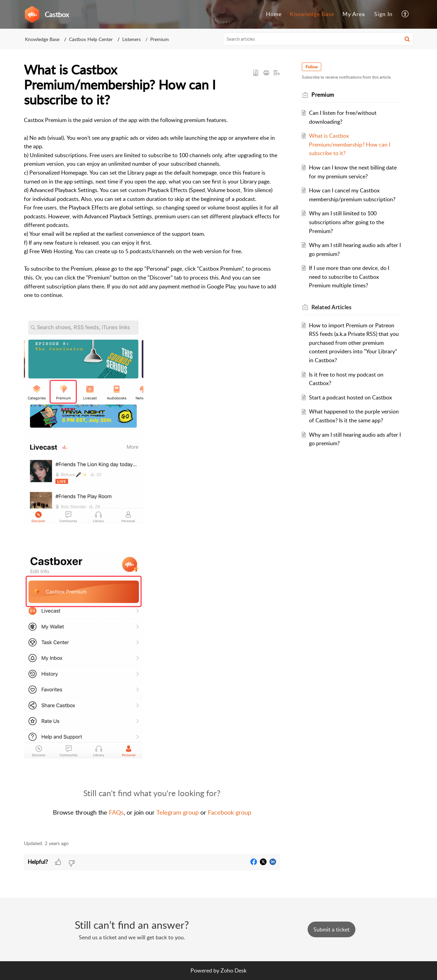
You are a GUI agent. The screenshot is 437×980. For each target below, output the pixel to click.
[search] (318, 39)
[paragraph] (152, 474)
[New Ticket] (332, 929)
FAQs (116, 812)
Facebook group (230, 812)
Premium (160, 39)
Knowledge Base (312, 14)
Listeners (131, 39)
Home (274, 14)
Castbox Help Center (91, 39)
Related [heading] (331, 307)
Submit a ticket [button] (332, 929)
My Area (354, 14)
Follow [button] (312, 67)
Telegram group (178, 812)
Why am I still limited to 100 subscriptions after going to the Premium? (347, 222)
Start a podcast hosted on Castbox (350, 397)
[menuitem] (274, 14)
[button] (405, 14)
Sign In (383, 14)
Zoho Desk (234, 970)
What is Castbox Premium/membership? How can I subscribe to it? (350, 144)
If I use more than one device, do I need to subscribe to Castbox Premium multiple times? (349, 277)
